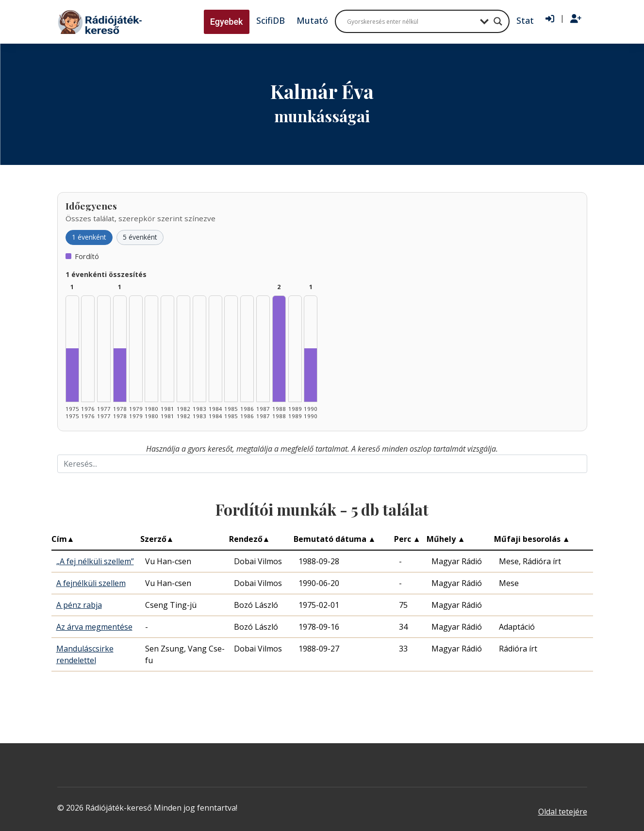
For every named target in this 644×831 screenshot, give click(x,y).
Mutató (312, 20)
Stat (525, 20)
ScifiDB (271, 20)
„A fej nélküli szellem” (95, 561)
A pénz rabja (79, 605)
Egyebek (227, 22)
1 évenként (89, 237)
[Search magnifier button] (498, 21)
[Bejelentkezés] (550, 19)
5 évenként (140, 237)
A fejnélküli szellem (91, 583)
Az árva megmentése (94, 627)
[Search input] (411, 21)
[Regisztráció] (576, 19)
